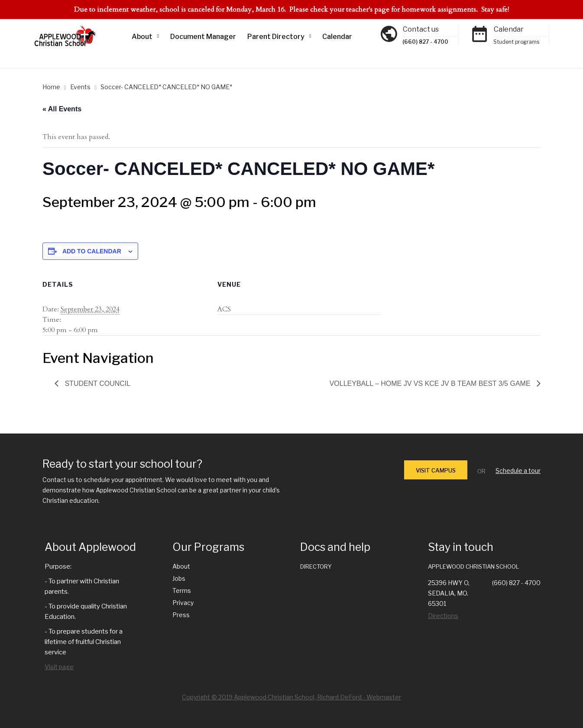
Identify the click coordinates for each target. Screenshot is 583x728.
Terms (182, 590)
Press (181, 615)
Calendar (337, 37)
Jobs (179, 578)
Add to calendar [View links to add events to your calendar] (92, 251)
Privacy (183, 603)
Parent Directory (276, 37)
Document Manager (203, 37)
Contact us (421, 29)
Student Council (97, 383)
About (142, 37)
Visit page (59, 667)
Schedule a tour (518, 471)
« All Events (62, 109)
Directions (443, 616)
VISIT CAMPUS (436, 470)
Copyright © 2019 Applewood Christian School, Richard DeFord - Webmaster (291, 697)
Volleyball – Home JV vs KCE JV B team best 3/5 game (431, 383)
